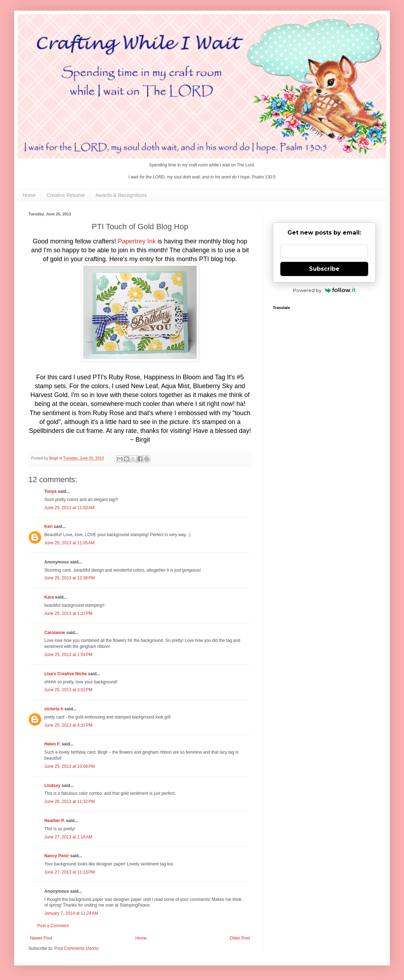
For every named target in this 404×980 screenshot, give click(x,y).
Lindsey (52, 786)
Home (29, 195)
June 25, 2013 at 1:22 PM (68, 613)
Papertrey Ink (138, 241)
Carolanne (55, 633)
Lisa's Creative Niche (66, 674)
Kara (49, 597)
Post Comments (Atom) (76, 948)
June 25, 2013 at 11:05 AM (69, 543)
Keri (48, 527)
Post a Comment (53, 926)
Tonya (50, 491)
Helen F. (52, 744)
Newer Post (41, 938)
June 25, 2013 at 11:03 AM (69, 508)
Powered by (324, 290)
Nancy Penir (57, 856)
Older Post (240, 938)
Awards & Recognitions (121, 195)
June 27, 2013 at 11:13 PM (69, 872)
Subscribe (324, 269)
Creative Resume (66, 195)
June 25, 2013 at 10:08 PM (69, 766)
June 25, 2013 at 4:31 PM (68, 725)
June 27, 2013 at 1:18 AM (68, 837)
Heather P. (55, 821)
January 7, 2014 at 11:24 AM (71, 913)
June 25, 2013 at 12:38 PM (69, 578)
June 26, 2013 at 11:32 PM (69, 802)
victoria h (54, 709)
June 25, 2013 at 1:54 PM (68, 655)
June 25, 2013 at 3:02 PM (68, 690)
